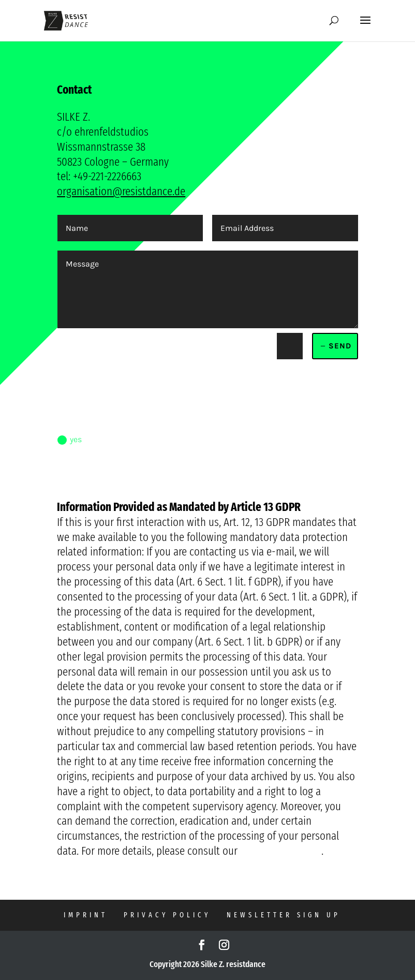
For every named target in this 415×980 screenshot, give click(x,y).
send (340, 346)
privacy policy (167, 915)
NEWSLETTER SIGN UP (284, 915)
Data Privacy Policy (281, 851)
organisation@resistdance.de (121, 191)
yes (70, 440)
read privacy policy (99, 479)
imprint (86, 915)
